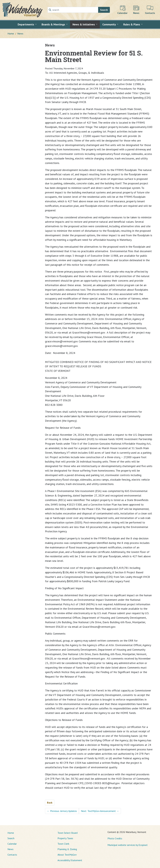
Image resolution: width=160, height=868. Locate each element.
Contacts (12, 855)
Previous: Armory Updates (62, 811)
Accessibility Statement (70, 860)
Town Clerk (63, 844)
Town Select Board (67, 833)
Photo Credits (115, 838)
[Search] (73, 10)
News (20, 34)
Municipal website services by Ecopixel (127, 845)
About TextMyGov (67, 855)
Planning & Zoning (67, 849)
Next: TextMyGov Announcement (100, 811)
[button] (27, 24)
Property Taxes (65, 838)
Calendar (12, 844)
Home (11, 34)
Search (104, 10)
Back (50, 803)
